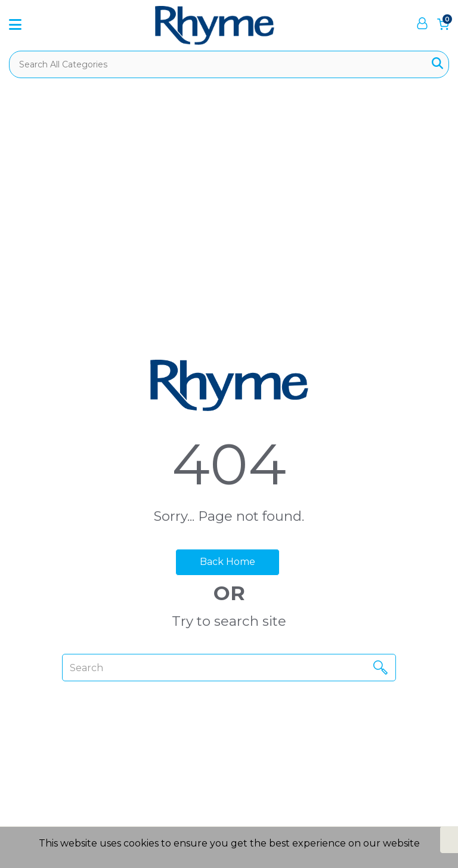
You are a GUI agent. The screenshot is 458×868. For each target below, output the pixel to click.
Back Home (228, 562)
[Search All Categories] (229, 64)
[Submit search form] (437, 64)
